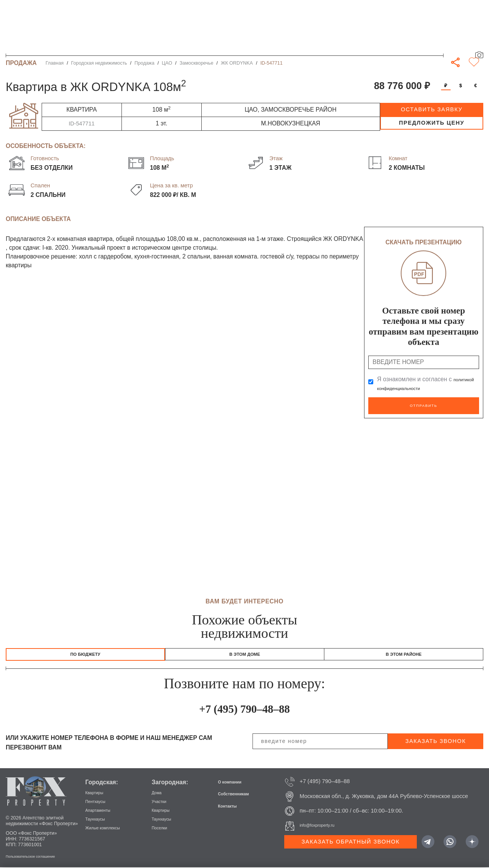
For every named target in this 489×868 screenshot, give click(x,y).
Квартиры (98, 793)
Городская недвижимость (99, 63)
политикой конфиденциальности (422, 388)
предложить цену (432, 123)
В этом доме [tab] (245, 653)
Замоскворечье (196, 63)
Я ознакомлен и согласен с (422, 384)
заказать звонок (436, 742)
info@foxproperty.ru (324, 826)
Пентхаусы (99, 802)
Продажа (144, 63)
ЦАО (167, 63)
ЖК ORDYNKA (237, 63)
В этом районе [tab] (404, 653)
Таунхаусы (99, 819)
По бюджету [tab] (85, 653)
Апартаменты (103, 811)
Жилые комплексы (109, 828)
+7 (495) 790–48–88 (245, 708)
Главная (54, 63)
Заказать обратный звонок (351, 842)
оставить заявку (432, 109)
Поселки (162, 828)
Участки (162, 802)
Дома (159, 793)
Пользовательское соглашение (40, 857)
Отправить (424, 404)
